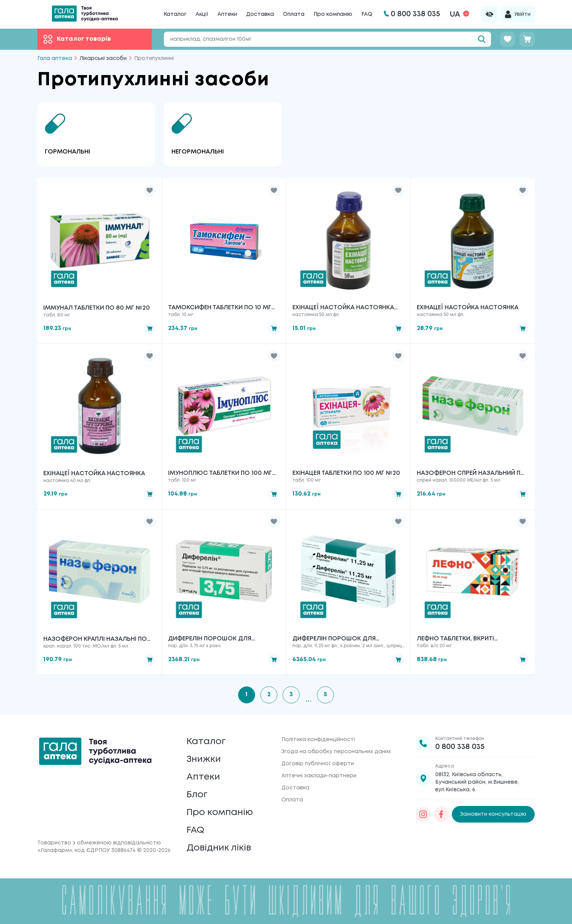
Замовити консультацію (493, 814)
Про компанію (333, 14)
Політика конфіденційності (318, 740)
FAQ (367, 14)
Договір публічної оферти (318, 764)
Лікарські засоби (103, 58)
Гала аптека (55, 58)
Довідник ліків (219, 848)
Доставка (260, 14)
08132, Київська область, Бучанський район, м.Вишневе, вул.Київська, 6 (477, 782)
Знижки (204, 759)
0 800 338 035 (460, 747)
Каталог (175, 14)
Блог (197, 795)
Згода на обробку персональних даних (336, 752)
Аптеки (227, 14)
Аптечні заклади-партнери (319, 776)
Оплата (294, 14)
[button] (150, 190)
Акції (202, 14)
